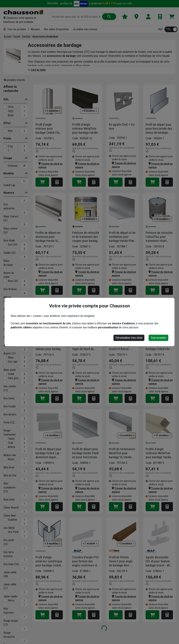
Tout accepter (158, 338)
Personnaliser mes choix (129, 338)
